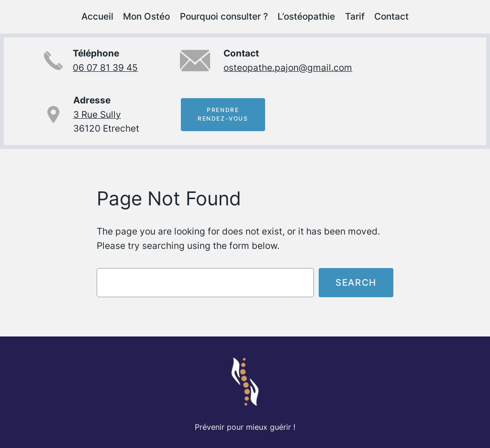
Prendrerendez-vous (223, 114)
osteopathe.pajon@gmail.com (288, 67)
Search (356, 282)
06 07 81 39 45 (105, 67)
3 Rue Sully (97, 114)
